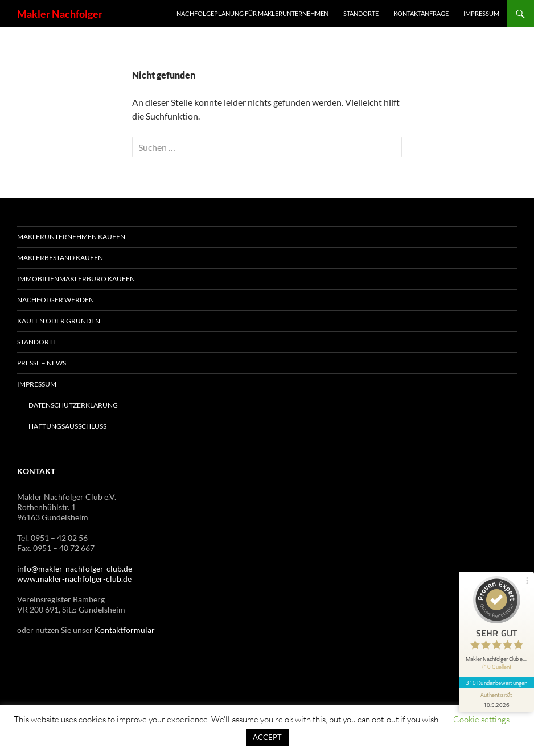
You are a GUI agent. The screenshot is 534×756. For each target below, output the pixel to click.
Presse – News (42, 363)
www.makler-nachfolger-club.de (74, 579)
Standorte (361, 13)
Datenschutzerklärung (73, 405)
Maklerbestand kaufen (60, 258)
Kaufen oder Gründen (59, 321)
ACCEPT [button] (267, 737)
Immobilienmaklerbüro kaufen (76, 279)
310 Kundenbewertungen (495, 669)
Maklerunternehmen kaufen (71, 237)
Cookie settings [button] (481, 719)
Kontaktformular (125, 630)
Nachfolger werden (56, 300)
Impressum (481, 13)
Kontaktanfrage (421, 13)
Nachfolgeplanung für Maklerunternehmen (252, 13)
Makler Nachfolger (60, 14)
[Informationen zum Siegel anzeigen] (495, 687)
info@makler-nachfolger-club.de (75, 568)
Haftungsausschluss (67, 426)
